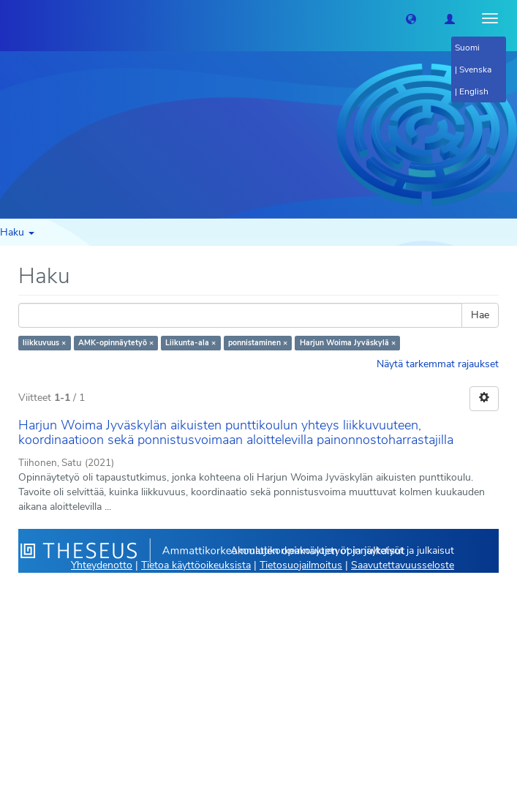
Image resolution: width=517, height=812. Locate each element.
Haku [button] (17, 232)
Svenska (475, 69)
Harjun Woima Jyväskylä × (348, 343)
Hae (480, 315)
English (474, 91)
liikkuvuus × (44, 343)
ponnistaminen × (258, 343)
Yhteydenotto (102, 565)
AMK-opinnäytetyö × (116, 343)
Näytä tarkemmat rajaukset (438, 364)
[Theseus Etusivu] (11, 18)
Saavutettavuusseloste (403, 565)
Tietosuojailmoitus (301, 565)
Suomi (467, 48)
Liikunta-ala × (190, 343)
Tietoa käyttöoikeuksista (196, 565)
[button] (411, 18)
